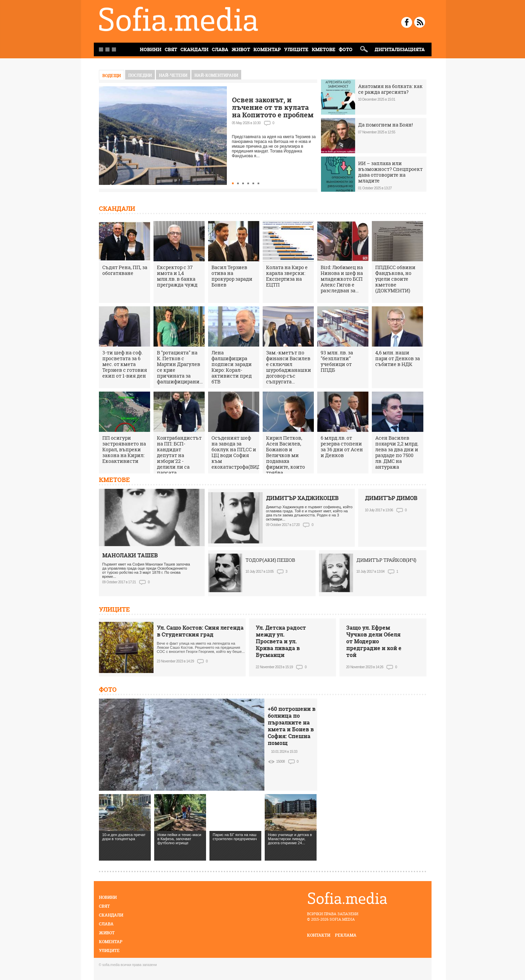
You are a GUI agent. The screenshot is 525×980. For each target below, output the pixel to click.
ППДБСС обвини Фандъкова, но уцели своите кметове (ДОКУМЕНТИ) (395, 279)
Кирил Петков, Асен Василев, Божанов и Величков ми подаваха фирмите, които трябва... (286, 455)
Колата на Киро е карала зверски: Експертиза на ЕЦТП (287, 276)
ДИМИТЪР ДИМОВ (391, 498)
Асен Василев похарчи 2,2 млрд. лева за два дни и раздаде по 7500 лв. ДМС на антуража (397, 452)
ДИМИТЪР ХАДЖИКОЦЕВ (302, 498)
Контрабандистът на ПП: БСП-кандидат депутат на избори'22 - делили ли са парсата (179, 455)
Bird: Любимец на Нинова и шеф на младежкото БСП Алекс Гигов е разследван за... (342, 279)
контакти (319, 935)
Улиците (296, 49)
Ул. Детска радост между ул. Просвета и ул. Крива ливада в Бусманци (281, 641)
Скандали (194, 49)
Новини (108, 897)
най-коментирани (216, 75)
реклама (346, 935)
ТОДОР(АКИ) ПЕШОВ (270, 560)
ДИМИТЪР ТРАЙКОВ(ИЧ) (386, 560)
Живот (241, 49)
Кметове (324, 49)
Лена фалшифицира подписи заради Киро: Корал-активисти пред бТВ (232, 367)
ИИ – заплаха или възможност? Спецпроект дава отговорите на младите (390, 172)
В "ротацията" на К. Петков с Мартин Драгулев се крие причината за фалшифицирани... (180, 367)
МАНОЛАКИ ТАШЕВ (130, 555)
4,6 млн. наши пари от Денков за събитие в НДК (398, 358)
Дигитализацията (400, 49)
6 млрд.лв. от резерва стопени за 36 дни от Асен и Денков (342, 447)
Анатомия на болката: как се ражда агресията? (390, 89)
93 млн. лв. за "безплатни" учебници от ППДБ (337, 361)
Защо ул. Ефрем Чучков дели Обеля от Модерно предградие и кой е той (374, 641)
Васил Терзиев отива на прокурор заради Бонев (232, 276)
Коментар (267, 49)
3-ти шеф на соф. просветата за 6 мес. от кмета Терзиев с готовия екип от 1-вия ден (125, 364)
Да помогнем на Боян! (385, 125)
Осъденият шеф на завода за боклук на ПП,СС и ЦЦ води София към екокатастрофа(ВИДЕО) (240, 452)
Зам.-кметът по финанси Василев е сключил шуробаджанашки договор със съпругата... (289, 367)
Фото (346, 49)
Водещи (112, 76)
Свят (171, 49)
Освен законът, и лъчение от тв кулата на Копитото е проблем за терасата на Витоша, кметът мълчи (273, 115)
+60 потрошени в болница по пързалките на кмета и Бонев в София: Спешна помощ (292, 726)
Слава (220, 49)
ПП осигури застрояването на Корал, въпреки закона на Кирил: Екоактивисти (124, 449)
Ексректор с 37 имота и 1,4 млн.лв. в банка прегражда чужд (177, 276)
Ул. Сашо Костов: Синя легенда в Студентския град (200, 631)
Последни (140, 75)
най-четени (173, 75)
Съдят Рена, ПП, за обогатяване (125, 270)
